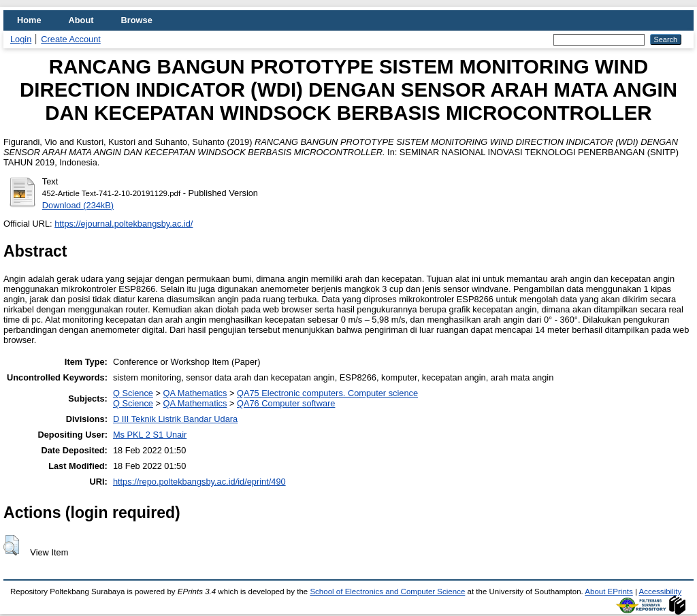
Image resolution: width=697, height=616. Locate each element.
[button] (11, 545)
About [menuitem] (81, 20)
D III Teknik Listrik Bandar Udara (175, 419)
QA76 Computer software (286, 403)
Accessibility (661, 591)
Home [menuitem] (29, 20)
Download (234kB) (78, 205)
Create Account (71, 39)
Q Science (133, 393)
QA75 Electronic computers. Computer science (327, 393)
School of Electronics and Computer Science (387, 591)
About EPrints (609, 591)
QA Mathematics (195, 393)
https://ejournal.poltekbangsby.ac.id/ (124, 224)
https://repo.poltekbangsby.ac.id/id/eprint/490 (199, 482)
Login (21, 39)
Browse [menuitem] (137, 20)
